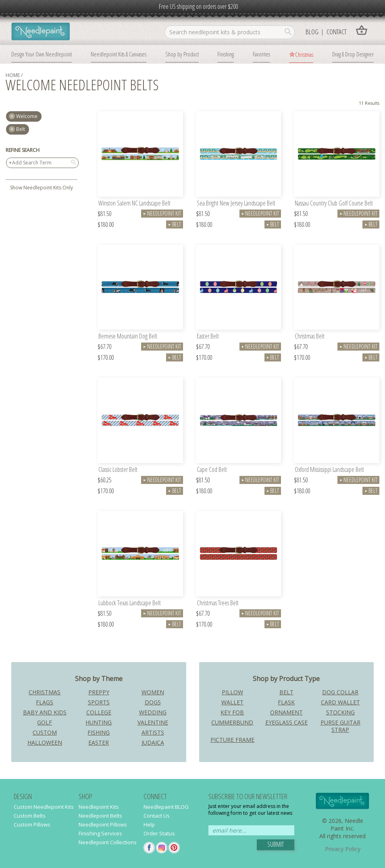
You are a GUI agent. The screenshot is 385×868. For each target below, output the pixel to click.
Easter (99, 742)
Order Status (159, 833)
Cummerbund (232, 722)
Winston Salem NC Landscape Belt (134, 204)
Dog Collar (340, 692)
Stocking (340, 712)
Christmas (304, 54)
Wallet (232, 702)
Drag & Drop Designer (353, 54)
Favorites (261, 54)
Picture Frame (232, 740)
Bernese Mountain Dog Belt (128, 337)
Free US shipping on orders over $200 (198, 6)
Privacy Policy (343, 849)
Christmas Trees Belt (218, 603)
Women (153, 692)
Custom (45, 732)
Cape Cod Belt (212, 470)
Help (149, 824)
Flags (45, 702)
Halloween (45, 742)
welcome (27, 116)
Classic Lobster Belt (118, 470)
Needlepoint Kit (162, 213)
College (99, 712)
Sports (99, 702)
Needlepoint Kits (99, 807)
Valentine (153, 722)
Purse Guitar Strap (340, 726)
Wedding (153, 712)
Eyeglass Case (286, 722)
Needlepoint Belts (100, 816)
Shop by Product (182, 54)
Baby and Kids (45, 712)
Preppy (99, 692)
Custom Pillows (32, 824)
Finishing (226, 54)
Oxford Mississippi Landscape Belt (329, 470)
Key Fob (232, 712)
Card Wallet (340, 702)
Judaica (153, 742)
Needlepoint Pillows (103, 824)
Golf (45, 722)
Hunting (99, 722)
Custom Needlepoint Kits (44, 807)
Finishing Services (100, 833)
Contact (336, 32)
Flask (286, 702)
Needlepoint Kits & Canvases (119, 54)
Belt (21, 129)
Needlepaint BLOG (166, 807)
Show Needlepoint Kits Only (42, 188)
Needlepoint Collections (108, 842)
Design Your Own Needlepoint (42, 54)
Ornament (286, 712)
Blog (312, 32)
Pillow (232, 692)
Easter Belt (208, 337)
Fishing (99, 732)
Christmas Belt (310, 337)
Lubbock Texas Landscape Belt (130, 603)
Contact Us (157, 816)
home (13, 75)
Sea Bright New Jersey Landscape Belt (236, 204)
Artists (153, 732)
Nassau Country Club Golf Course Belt (334, 204)
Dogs (153, 702)
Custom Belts (30, 816)
